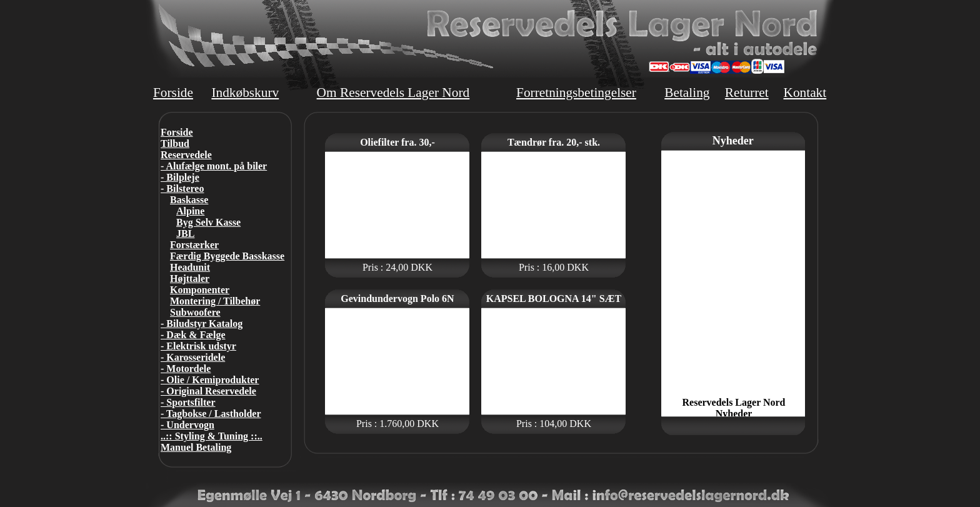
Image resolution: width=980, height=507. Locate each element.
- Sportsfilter (188, 402)
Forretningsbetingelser (576, 93)
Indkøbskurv (245, 93)
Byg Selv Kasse (208, 222)
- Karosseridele (193, 357)
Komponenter (200, 290)
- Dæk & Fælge (193, 335)
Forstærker (194, 245)
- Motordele (186, 369)
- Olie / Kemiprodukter (210, 380)
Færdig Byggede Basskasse (227, 256)
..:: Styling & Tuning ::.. (212, 436)
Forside (173, 93)
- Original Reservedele (208, 391)
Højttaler (190, 279)
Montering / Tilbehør (215, 301)
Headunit (190, 267)
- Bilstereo (182, 188)
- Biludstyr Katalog (202, 324)
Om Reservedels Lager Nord (393, 93)
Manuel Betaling (196, 447)
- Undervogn (187, 425)
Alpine (190, 211)
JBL (185, 233)
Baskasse (189, 200)
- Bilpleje (180, 177)
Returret (747, 93)
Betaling (687, 93)
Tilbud (175, 143)
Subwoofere (195, 312)
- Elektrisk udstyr (198, 346)
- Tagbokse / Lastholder (211, 414)
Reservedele (186, 155)
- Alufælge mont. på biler (214, 166)
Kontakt (805, 93)
